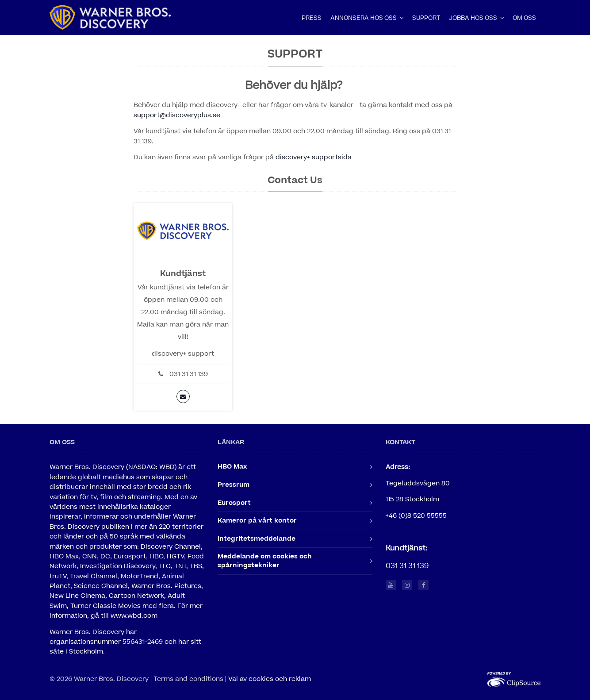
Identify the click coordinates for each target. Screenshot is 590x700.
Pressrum (234, 485)
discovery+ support (183, 354)
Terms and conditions (188, 679)
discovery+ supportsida (314, 157)
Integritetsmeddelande (257, 539)
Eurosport (234, 503)
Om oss (524, 18)
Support (426, 18)
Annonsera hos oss (367, 18)
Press (312, 18)
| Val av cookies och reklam (268, 679)
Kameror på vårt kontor (257, 521)
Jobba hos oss (476, 18)
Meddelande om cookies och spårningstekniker (265, 561)
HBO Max (232, 467)
